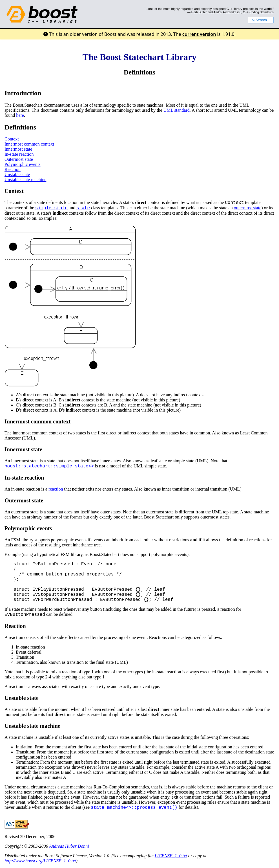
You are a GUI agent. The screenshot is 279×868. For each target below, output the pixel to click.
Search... (261, 20)
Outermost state (19, 159)
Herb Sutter (199, 12)
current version (199, 34)
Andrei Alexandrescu (227, 12)
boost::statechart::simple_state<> (49, 466)
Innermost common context (29, 144)
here (20, 115)
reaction (56, 489)
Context (12, 139)
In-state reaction (19, 154)
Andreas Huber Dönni (69, 846)
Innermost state (18, 149)
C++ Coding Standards (258, 12)
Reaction (13, 169)
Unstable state (17, 174)
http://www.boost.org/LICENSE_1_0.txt (40, 861)
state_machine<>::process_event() (134, 808)
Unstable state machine (25, 180)
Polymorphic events (23, 164)
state (83, 208)
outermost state (248, 208)
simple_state (51, 208)
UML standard (177, 110)
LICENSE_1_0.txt (171, 856)
